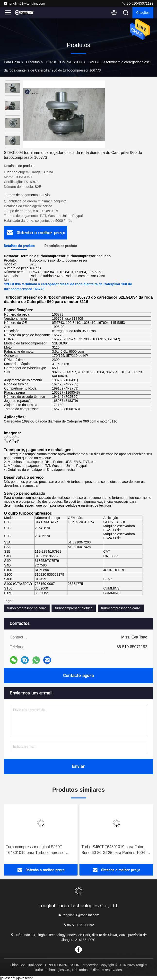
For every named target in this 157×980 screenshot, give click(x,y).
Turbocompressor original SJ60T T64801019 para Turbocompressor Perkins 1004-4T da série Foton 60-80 (39, 850)
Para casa (12, 62)
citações (143, 13)
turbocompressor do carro (121, 608)
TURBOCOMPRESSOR (64, 62)
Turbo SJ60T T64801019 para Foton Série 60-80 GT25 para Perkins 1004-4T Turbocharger (116, 850)
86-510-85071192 (138, 3)
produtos (33, 62)
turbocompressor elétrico (74, 608)
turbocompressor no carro (27, 608)
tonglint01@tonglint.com (24, 3)
